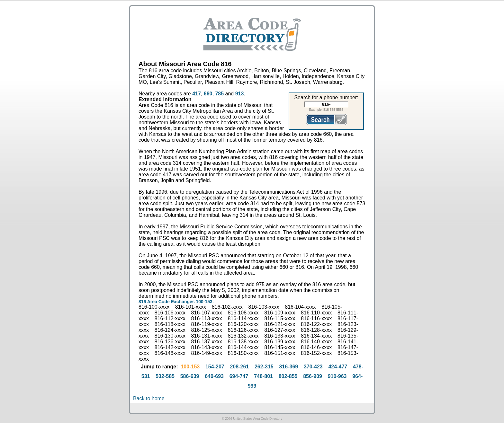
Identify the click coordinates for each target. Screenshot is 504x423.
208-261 (239, 367)
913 (240, 94)
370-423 (313, 367)
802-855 (288, 376)
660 (208, 94)
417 (197, 94)
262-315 (264, 367)
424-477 (338, 367)
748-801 (263, 376)
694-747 (239, 376)
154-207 (215, 367)
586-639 (190, 376)
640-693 (214, 376)
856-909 (313, 376)
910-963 (337, 376)
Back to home (149, 398)
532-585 (165, 376)
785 (219, 94)
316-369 (288, 367)
